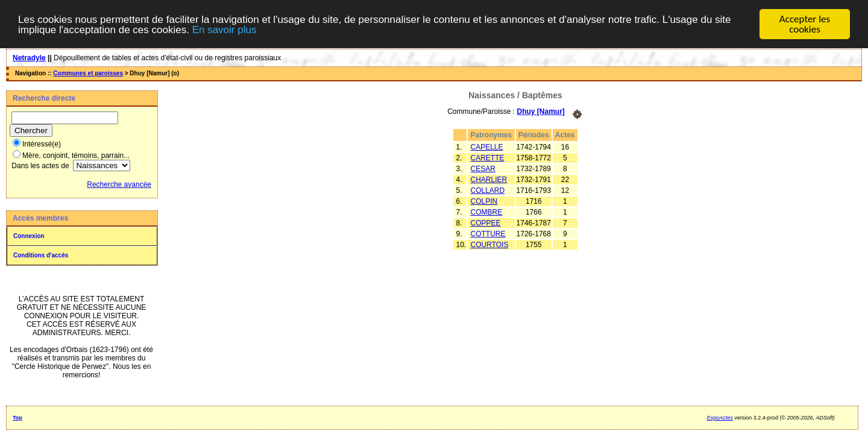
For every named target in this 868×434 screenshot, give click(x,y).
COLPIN (484, 201)
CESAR (483, 168)
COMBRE (487, 212)
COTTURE (488, 233)
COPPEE (486, 222)
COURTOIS (490, 244)
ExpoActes (720, 418)
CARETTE (488, 157)
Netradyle (29, 58)
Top (17, 418)
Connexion (29, 236)
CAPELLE (487, 146)
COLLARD (488, 190)
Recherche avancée (119, 184)
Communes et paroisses (88, 73)
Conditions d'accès (41, 255)
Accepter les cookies (805, 24)
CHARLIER (489, 179)
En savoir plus (225, 29)
